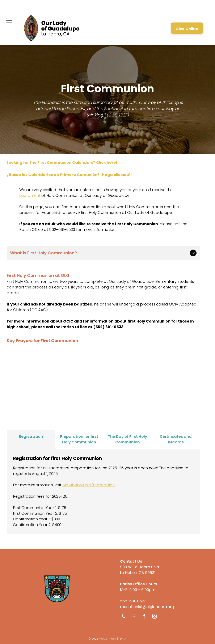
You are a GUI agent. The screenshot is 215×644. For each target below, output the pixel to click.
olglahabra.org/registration (88, 485)
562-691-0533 (133, 601)
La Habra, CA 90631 (138, 573)
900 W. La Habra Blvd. (140, 567)
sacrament (30, 195)
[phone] (123, 617)
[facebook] (144, 617)
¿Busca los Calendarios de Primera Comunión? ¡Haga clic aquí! (69, 175)
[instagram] (154, 617)
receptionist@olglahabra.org (147, 607)
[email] (134, 617)
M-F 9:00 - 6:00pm (138, 590)
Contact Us (131, 561)
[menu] (9, 22)
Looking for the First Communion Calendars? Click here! (62, 162)
